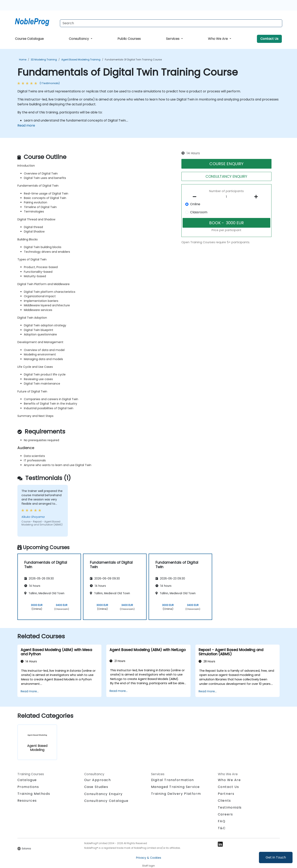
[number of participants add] (257, 197)
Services (173, 39)
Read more (26, 125)
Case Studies (96, 787)
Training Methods (34, 794)
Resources (27, 801)
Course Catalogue (29, 39)
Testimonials (230, 807)
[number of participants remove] (196, 197)
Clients (224, 801)
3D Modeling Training (44, 60)
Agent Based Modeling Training (81, 60)
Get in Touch (276, 857)
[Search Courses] (171, 23)
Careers (225, 814)
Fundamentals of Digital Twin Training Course (133, 60)
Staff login (148, 866)
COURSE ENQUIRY (226, 164)
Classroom (199, 212)
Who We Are (218, 39)
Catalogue (27, 780)
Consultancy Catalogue (106, 801)
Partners (226, 794)
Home (23, 60)
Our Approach (98, 780)
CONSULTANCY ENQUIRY (226, 176)
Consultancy (79, 39)
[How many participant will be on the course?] (226, 197)
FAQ (222, 821)
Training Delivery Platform (176, 794)
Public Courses (129, 39)
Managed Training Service (175, 787)
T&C (222, 828)
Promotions (28, 787)
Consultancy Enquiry (103, 794)
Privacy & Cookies (149, 858)
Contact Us (269, 39)
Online (195, 204)
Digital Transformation (172, 780)
